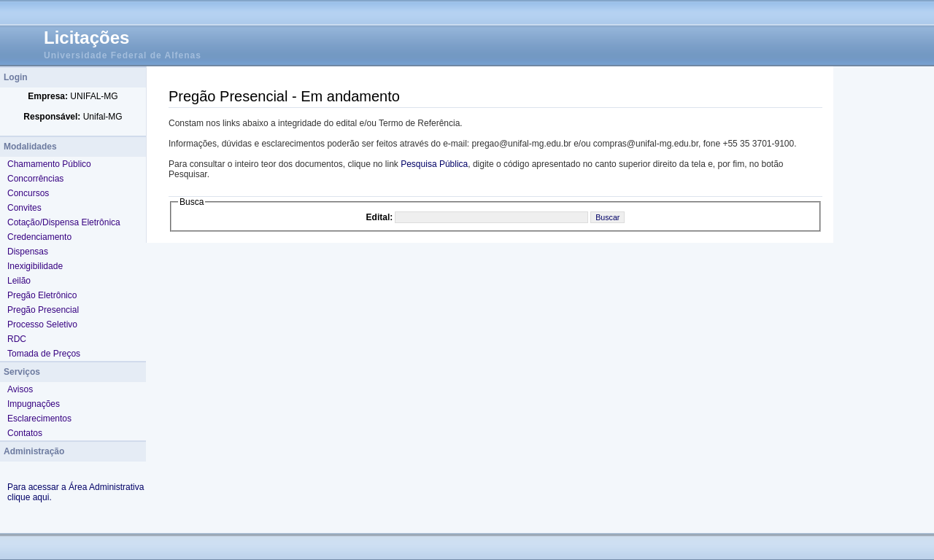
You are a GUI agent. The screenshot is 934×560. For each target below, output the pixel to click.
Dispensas (28, 252)
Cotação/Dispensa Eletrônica (64, 222)
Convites (24, 208)
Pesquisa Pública (434, 164)
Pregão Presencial (43, 310)
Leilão (19, 281)
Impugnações (34, 404)
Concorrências (35, 179)
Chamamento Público (49, 164)
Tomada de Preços (44, 354)
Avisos (20, 389)
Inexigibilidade (35, 266)
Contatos (25, 433)
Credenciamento (39, 237)
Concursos (28, 193)
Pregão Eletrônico (42, 295)
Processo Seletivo (42, 324)
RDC (17, 339)
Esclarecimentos (39, 419)
